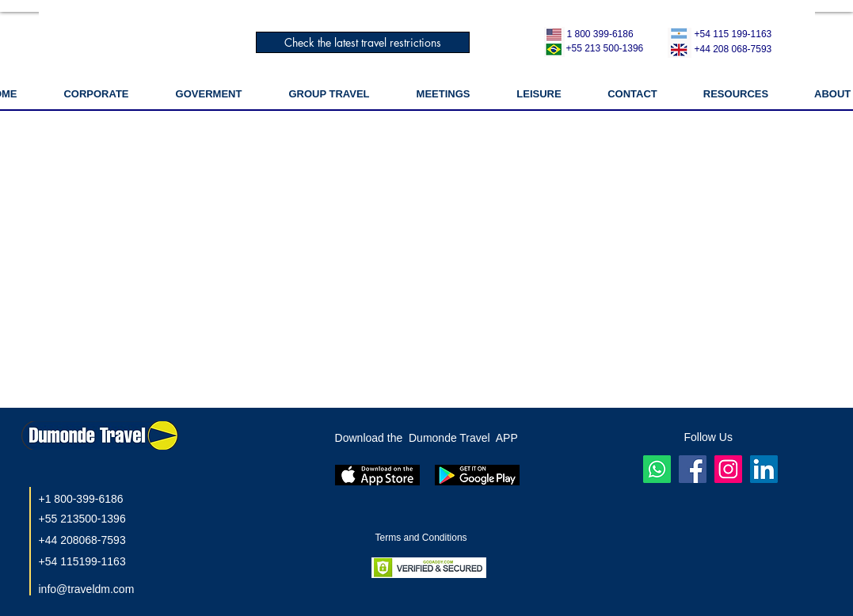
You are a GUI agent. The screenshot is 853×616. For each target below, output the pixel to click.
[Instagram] (728, 469)
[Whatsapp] (657, 469)
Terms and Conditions (423, 538)
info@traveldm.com (87, 589)
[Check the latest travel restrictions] (363, 42)
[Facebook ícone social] (693, 469)
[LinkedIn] (764, 469)
